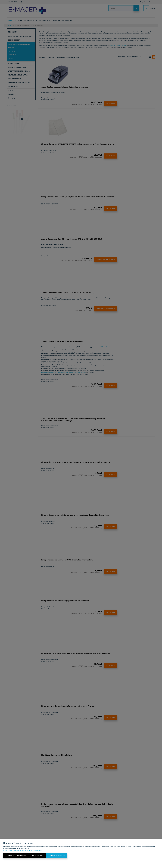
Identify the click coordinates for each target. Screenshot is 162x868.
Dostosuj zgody (38, 855)
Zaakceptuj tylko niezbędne (16, 855)
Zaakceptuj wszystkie (57, 855)
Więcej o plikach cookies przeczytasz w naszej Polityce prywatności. (23, 850)
